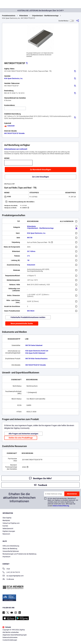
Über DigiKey (7, 518)
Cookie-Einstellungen (10, 640)
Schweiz (7, 627)
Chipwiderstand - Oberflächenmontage (45, 16)
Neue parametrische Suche (22, 323)
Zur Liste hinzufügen (40, 177)
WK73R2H (31, 311)
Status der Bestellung (10, 549)
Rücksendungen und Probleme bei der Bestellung (19, 554)
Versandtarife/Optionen (11, 551)
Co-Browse (8, 579)
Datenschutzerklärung (61, 506)
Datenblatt (9, 126)
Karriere (5, 526)
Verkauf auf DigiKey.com (11, 523)
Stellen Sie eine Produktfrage (21, 438)
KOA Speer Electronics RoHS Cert (37, 351)
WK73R (30, 238)
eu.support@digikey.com (13, 576)
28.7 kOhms (31, 251)
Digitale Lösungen (9, 531)
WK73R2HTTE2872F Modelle (14, 133)
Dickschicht (31, 265)
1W (28, 260)
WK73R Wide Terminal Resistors (36, 359)
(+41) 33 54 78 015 (11, 572)
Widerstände (24, 16)
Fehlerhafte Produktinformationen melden (28, 317)
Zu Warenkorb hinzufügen (40, 170)
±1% (28, 256)
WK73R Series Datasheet (34, 345)
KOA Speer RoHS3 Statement (35, 353)
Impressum (6, 557)
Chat (6, 569)
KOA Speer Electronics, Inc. (14, 78)
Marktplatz (6, 520)
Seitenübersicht (8, 529)
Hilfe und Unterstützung (11, 546)
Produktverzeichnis (9, 16)
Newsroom (6, 534)
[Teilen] (78, 21)
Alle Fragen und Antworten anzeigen (23, 434)
